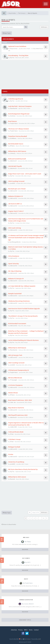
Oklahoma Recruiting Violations (19, 301)
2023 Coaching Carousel (16, 363)
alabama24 (13, 161)
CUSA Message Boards (16, 99)
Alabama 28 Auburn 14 (15, 196)
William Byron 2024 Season (17, 348)
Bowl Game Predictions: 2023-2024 (20, 400)
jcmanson (12, 23)
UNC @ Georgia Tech (15, 355)
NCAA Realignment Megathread (19, 114)
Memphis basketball (15, 294)
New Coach (26, 537)
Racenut (13, 479)
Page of (36, 512)
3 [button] (31, 518)
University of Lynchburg (16, 462)
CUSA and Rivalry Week (16, 432)
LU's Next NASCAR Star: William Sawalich (22, 286)
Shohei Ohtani (13, 393)
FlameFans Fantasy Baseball (18, 136)
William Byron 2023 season (17, 477)
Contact (36, 630)
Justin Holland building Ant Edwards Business (23, 340)
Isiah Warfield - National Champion (20, 106)
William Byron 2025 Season (17, 151)
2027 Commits (26, 558)
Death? (26, 579)
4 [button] (34, 518)
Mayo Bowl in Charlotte (16, 408)
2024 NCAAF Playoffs (15, 166)
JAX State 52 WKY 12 (15, 204)
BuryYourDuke (25, 23)
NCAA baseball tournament (17, 324)
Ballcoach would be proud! (17, 159)
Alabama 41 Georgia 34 (16, 279)
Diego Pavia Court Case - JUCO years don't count (25, 174)
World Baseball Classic (16, 144)
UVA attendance (14, 256)
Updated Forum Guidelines (17, 46)
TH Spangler (14, 380)
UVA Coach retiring (15, 228)
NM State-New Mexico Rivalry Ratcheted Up (23, 469)
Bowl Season (12, 121)
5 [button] (37, 518)
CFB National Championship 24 (18, 370)
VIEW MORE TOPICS (25, 620)
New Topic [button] (7, 33)
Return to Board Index (9, 524)
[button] (47, 518)
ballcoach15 (14, 191)
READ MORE (25, 549)
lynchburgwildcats (15, 242)
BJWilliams (13, 138)
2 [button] (28, 518)
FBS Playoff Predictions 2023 (18, 415)
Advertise (14, 630)
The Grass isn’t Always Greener (19, 129)
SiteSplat (28, 639)
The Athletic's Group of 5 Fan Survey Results (23, 316)
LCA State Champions (15, 385)
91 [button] (44, 518)
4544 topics (44, 27)
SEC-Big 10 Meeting (15, 271)
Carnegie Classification (26, 600)
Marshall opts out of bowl (17, 189)
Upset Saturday (13, 264)
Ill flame (12, 146)
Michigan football (14, 447)
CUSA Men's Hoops (14, 439)
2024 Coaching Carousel (16, 181)
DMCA (26, 630)
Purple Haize (14, 123)
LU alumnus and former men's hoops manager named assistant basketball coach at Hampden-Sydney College (26, 238)
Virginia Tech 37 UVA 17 (16, 211)
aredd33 (13, 183)
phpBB (39, 639)
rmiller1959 (13, 427)
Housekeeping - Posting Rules (18, 55)
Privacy (20, 630)
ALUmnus (13, 116)
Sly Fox (18, 23)
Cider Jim (13, 402)
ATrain (12, 434)
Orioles (11, 454)
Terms (31, 630)
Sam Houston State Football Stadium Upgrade (24, 309)
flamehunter (14, 108)
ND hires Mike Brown (15, 378)
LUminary (13, 153)
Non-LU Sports (8, 20)
